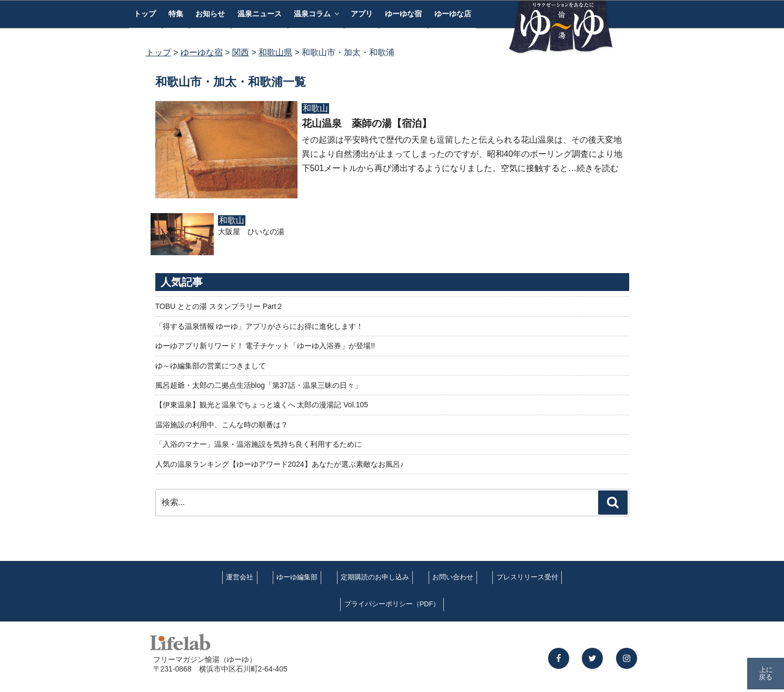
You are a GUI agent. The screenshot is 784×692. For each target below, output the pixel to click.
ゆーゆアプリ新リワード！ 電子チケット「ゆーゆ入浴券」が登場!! (265, 346)
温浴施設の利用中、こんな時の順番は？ (222, 425)
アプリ (362, 14)
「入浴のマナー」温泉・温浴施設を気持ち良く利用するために (259, 444)
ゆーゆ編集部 (297, 577)
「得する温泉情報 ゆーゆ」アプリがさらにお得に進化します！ (260, 326)
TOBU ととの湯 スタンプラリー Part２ (220, 306)
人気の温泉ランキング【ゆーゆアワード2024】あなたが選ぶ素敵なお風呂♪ (280, 464)
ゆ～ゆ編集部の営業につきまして (211, 366)
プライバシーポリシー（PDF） (392, 604)
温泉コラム (317, 14)
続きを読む (598, 168)
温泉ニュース (260, 14)
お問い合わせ (453, 577)
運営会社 (240, 577)
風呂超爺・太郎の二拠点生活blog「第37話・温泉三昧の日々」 (259, 385)
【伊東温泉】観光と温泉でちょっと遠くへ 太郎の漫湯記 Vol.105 (262, 405)
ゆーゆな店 (453, 14)
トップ (145, 14)
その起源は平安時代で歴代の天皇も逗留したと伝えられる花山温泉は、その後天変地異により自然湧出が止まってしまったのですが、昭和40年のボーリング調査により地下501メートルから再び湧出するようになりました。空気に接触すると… (462, 154)
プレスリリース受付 (527, 577)
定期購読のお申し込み (375, 577)
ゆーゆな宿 (403, 14)
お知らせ (210, 14)
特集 (176, 14)
